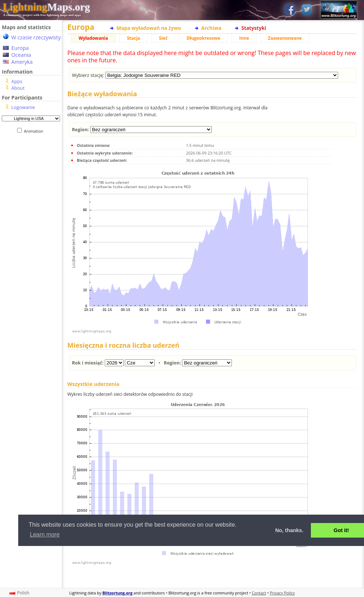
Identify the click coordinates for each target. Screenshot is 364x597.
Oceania (21, 55)
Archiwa (211, 28)
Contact (259, 593)
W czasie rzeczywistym (38, 37)
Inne (244, 38)
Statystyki (254, 28)
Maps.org (46, 7)
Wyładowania (93, 38)
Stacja (134, 38)
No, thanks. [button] (289, 530)
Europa (20, 48)
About (18, 88)
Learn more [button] (45, 534)
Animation (35, 131)
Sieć (163, 38)
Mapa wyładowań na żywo (149, 28)
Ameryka (22, 62)
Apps (17, 81)
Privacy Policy (282, 593)
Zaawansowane (285, 38)
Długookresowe (203, 38)
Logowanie (23, 107)
